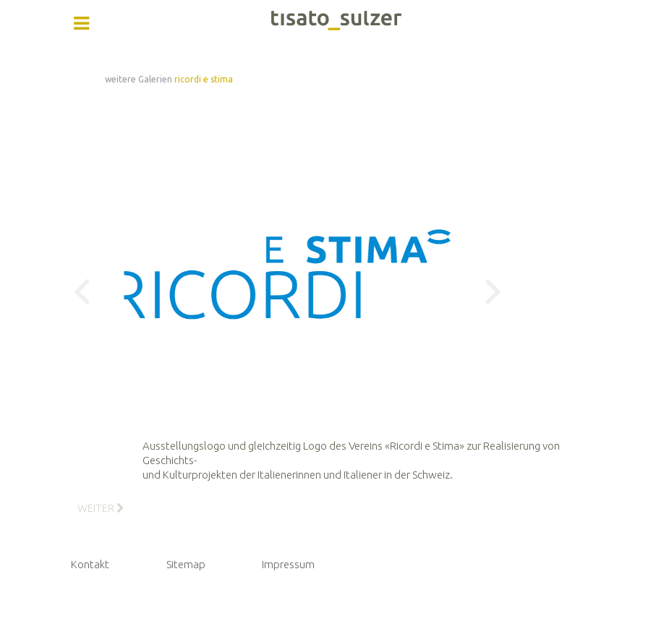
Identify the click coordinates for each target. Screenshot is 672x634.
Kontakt (90, 564)
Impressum (288, 564)
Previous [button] (87, 292)
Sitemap (186, 564)
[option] (287, 291)
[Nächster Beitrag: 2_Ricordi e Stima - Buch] (101, 508)
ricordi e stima (204, 79)
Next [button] (488, 292)
